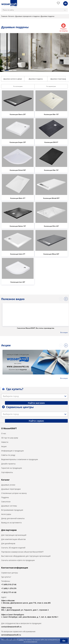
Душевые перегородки (11, 489)
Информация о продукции (12, 451)
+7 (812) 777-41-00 (9, 592)
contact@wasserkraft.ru (11, 627)
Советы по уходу (8, 455)
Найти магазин (36, 403)
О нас (4, 433)
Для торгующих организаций (14, 535)
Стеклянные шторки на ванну (14, 493)
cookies (21, 640)
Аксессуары (6, 514)
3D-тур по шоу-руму (10, 438)
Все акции (64, 378)
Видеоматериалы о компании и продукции (20, 459)
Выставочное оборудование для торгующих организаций (26, 556)
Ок (64, 641)
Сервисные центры (10, 573)
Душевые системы (9, 506)
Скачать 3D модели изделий (13, 548)
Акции (4, 446)
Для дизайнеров (8, 543)
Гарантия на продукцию (12, 468)
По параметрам (51, 86)
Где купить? (6, 577)
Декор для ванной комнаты (13, 518)
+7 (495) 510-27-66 (9, 584)
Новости (5, 442)
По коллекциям (18, 86)
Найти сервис (36, 421)
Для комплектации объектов (13, 539)
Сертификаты (7, 472)
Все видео (64, 332)
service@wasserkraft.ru (11, 635)
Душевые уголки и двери (13, 79)
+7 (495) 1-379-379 (9, 588)
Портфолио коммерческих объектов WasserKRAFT (22, 552)
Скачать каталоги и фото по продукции (18, 560)
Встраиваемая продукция (12, 510)
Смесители (6, 502)
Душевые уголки (8, 485)
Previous (61, 299)
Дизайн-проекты (8, 464)
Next (67, 79)
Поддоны (5, 497)
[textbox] (11, 396)
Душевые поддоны (36, 79)
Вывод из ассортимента (11, 523)
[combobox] (34, 396)
